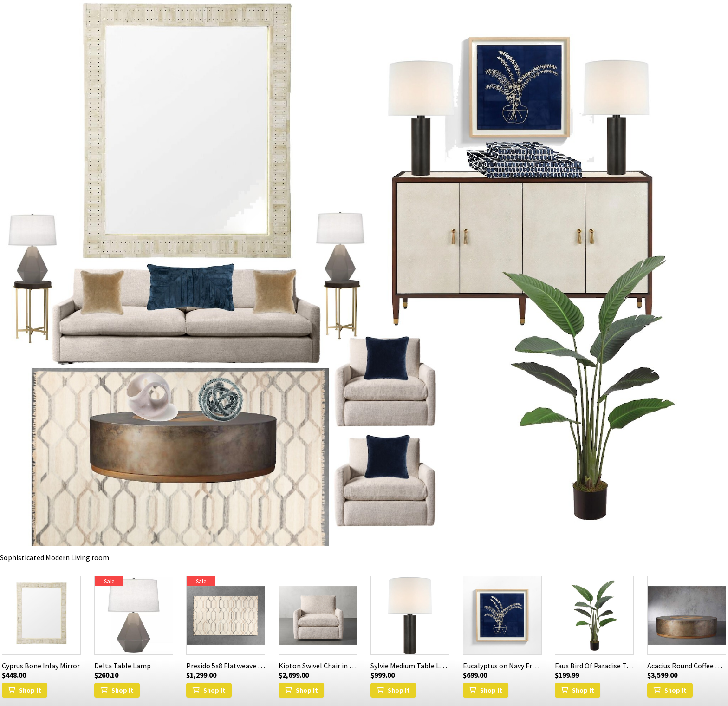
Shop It (25, 690)
